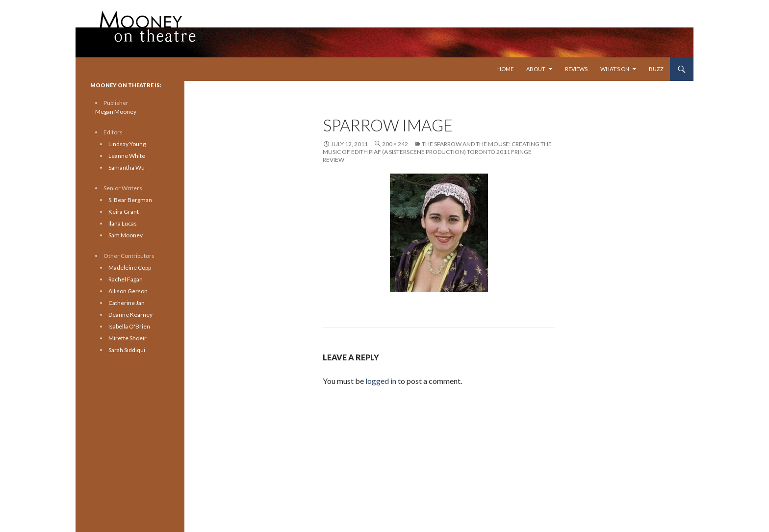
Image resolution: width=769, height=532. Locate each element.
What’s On (615, 69)
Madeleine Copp (130, 267)
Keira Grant (124, 212)
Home (505, 69)
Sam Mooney (126, 235)
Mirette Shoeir (128, 338)
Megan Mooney (116, 112)
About (536, 69)
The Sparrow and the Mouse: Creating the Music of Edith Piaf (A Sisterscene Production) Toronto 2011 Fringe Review (437, 152)
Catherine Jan (127, 303)
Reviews (576, 69)
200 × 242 (395, 144)
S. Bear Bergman (130, 200)
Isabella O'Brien (129, 326)
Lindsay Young (127, 144)
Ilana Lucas (123, 223)
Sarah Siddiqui (127, 350)
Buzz (656, 69)
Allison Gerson (128, 291)
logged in (381, 381)
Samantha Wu (127, 167)
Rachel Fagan (126, 279)
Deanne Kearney (130, 315)
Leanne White (127, 156)
